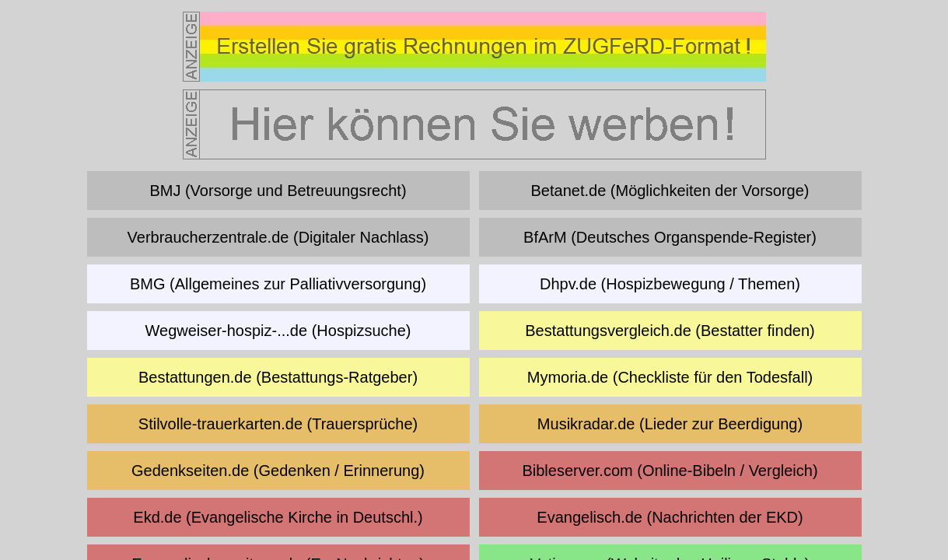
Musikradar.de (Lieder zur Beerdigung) (670, 424)
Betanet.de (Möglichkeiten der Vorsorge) (670, 191)
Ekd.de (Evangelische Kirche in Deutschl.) (278, 517)
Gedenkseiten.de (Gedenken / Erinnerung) (278, 471)
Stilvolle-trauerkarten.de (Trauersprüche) (278, 424)
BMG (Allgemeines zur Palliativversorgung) (278, 284)
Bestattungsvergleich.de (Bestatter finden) (670, 331)
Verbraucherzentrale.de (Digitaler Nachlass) (278, 237)
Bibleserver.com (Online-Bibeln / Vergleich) (670, 471)
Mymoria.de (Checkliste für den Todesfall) (670, 377)
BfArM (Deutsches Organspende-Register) (670, 237)
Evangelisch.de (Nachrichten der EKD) (670, 517)
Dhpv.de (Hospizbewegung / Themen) (670, 284)
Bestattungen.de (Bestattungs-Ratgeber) (278, 377)
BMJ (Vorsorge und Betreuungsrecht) (278, 191)
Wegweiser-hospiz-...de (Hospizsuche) (278, 331)
